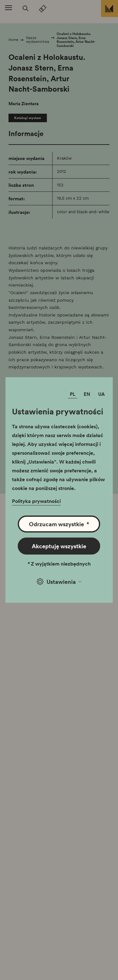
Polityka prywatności (36, 501)
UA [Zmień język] (101, 394)
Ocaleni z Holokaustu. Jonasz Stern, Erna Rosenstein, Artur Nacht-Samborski (76, 40)
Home (13, 40)
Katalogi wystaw (28, 118)
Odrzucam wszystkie (59, 524)
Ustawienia (59, 581)
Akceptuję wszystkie (59, 546)
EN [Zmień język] (87, 394)
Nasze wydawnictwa (38, 40)
